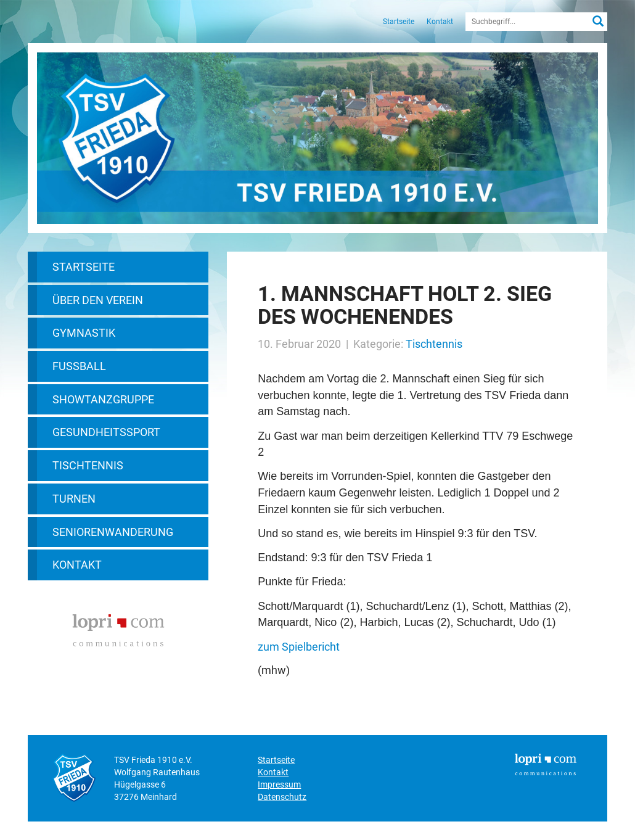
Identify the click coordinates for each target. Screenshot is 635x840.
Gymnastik (84, 333)
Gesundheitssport (106, 432)
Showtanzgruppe (103, 399)
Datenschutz (282, 797)
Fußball (79, 366)
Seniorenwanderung (113, 532)
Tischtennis (88, 465)
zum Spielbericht (299, 647)
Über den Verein (98, 300)
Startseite (399, 22)
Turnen (74, 499)
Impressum (279, 784)
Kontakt (440, 22)
